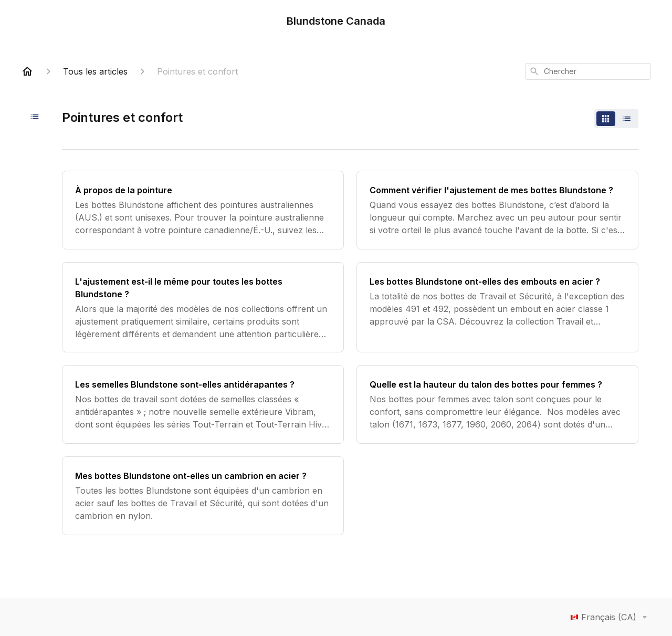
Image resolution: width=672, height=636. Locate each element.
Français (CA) (611, 617)
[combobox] (588, 71)
